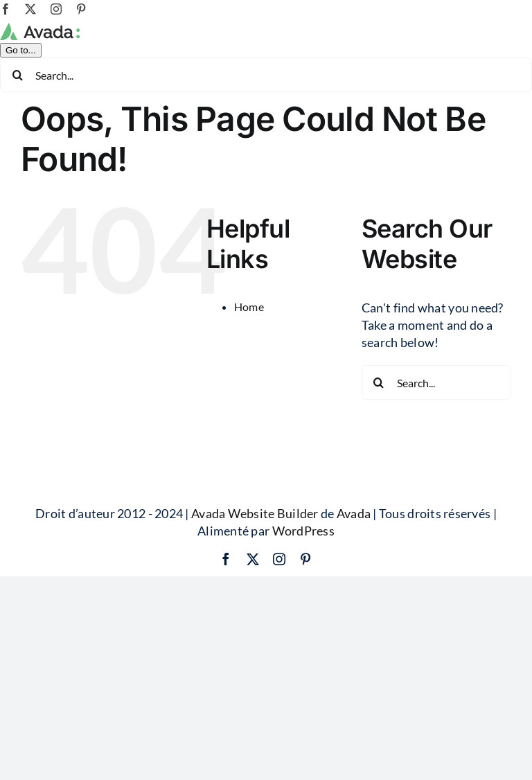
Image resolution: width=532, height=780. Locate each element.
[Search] (17, 145)
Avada (354, 584)
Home (249, 377)
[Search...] (266, 145)
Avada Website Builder (255, 584)
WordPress (303, 602)
